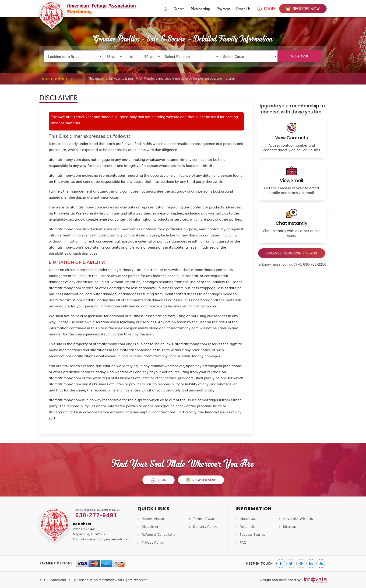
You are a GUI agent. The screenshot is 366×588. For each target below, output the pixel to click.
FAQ (241, 542)
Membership (201, 9)
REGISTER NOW (303, 9)
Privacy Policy (151, 542)
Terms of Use (201, 519)
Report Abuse (151, 519)
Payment (223, 9)
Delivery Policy (203, 526)
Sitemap (288, 526)
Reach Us (243, 9)
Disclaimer (148, 526)
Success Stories (250, 534)
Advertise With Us (296, 519)
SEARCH (300, 56)
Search (179, 9)
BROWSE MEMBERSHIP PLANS (292, 253)
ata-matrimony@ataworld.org (101, 539)
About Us (245, 519)
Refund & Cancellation (158, 534)
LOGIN (266, 9)
